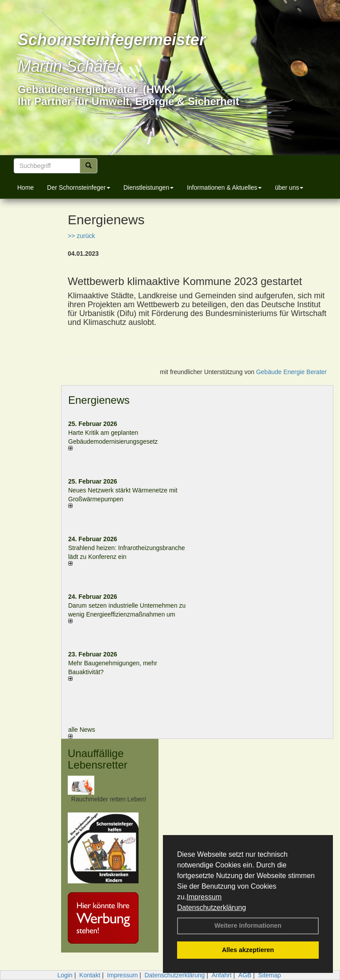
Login (65, 975)
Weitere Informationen (248, 925)
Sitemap (269, 975)
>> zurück (81, 236)
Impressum (204, 897)
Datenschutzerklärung (212, 908)
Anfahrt (222, 975)
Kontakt (90, 975)
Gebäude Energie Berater (291, 372)
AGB (245, 975)
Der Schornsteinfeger (78, 187)
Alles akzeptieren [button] (248, 950)
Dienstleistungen (149, 187)
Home (25, 187)
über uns (289, 187)
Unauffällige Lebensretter (98, 759)
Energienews (99, 400)
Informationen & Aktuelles (224, 187)
